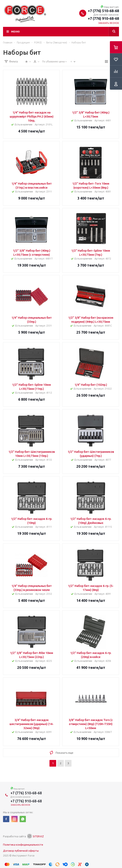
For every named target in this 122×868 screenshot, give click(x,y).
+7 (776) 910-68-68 (103, 18)
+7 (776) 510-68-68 (103, 11)
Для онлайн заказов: (106, 15)
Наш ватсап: (110, 7)
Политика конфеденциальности (23, 845)
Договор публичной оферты (21, 851)
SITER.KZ (35, 836)
